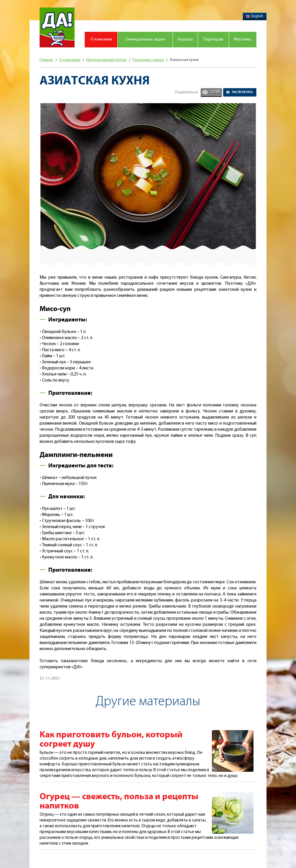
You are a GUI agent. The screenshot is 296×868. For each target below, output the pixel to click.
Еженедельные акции (145, 39)
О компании (101, 39)
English (255, 16)
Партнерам (213, 39)
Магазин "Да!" (57, 27)
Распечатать (242, 92)
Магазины (243, 39)
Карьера (185, 39)
